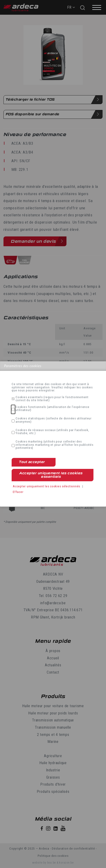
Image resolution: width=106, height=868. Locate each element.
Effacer (18, 492)
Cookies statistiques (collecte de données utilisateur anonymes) (54, 420)
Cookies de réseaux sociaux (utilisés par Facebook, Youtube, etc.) (52, 432)
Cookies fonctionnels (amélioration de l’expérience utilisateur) (53, 409)
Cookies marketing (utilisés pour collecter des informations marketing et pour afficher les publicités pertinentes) (55, 445)
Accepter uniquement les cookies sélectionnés (46, 486)
